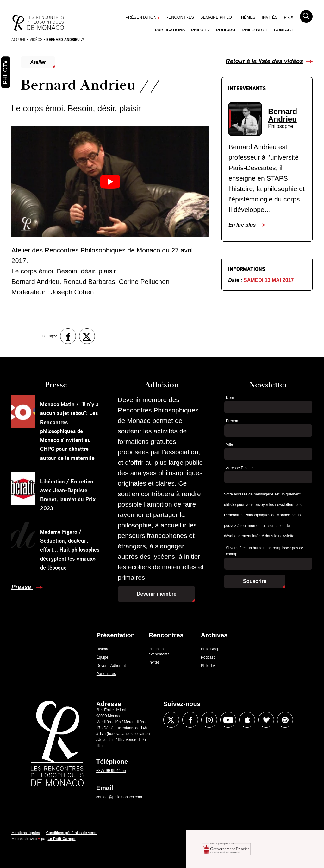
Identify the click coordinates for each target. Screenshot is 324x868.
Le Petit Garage (62, 839)
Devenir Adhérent (111, 666)
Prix (289, 17)
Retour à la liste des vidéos (264, 61)
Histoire (103, 649)
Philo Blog (255, 30)
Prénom (233, 421)
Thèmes (247, 17)
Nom (230, 398)
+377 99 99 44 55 (111, 771)
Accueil (19, 39)
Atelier (38, 62)
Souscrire (255, 581)
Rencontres (180, 17)
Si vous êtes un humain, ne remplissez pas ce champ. (265, 551)
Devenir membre (156, 594)
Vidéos (36, 39)
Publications (170, 30)
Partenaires (106, 674)
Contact (283, 30)
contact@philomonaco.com (119, 797)
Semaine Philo (216, 17)
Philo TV (200, 30)
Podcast (226, 30)
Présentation (141, 17)
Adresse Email (239, 468)
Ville (229, 444)
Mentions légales (26, 833)
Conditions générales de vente (72, 833)
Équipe (102, 657)
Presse (22, 587)
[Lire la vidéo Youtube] (110, 182)
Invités (270, 17)
